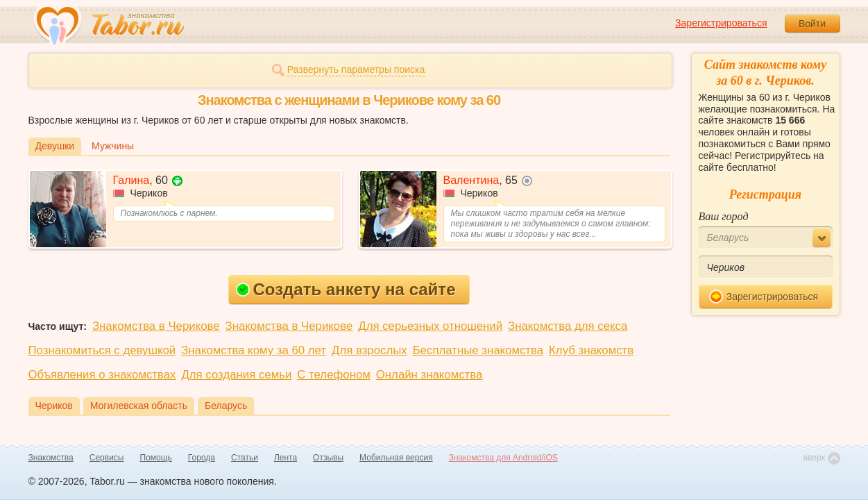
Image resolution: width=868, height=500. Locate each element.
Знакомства (51, 458)
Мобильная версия (396, 458)
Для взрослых (369, 350)
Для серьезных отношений (430, 326)
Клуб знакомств (591, 350)
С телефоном (333, 375)
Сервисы (107, 458)
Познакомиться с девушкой (102, 350)
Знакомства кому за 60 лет (254, 350)
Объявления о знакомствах (102, 375)
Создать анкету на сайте (346, 289)
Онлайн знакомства (429, 375)
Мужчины (113, 146)
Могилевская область (139, 406)
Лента (286, 458)
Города (202, 458)
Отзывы (328, 458)
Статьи (245, 458)
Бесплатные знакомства (478, 350)
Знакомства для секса (568, 326)
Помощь (156, 458)
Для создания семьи (236, 375)
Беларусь (226, 406)
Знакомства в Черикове (156, 326)
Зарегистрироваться (721, 23)
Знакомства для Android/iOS (503, 458)
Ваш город (724, 216)
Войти (812, 24)
